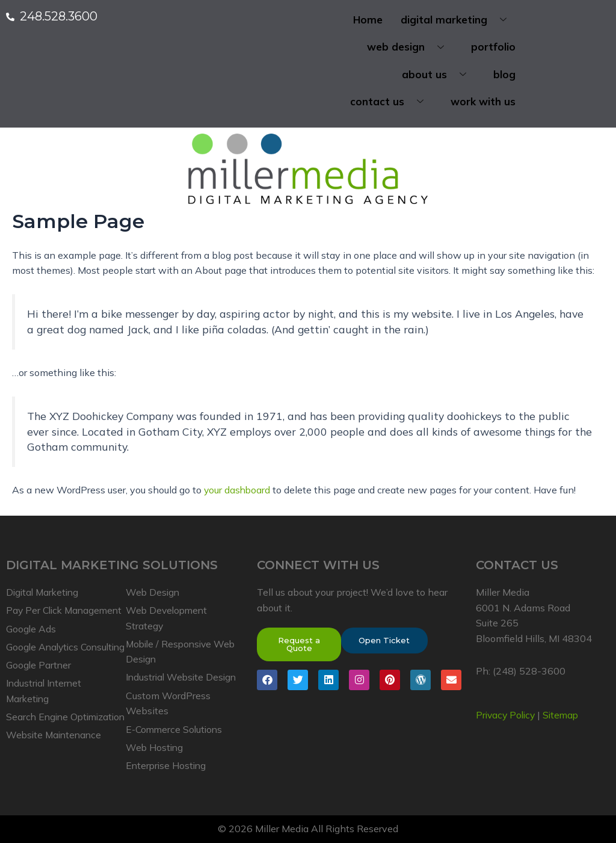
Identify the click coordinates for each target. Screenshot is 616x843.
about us (439, 74)
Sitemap (565, 697)
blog (504, 74)
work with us (483, 102)
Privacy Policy (507, 697)
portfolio (493, 47)
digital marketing (458, 20)
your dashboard (238, 490)
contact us (391, 102)
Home (368, 20)
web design (410, 47)
